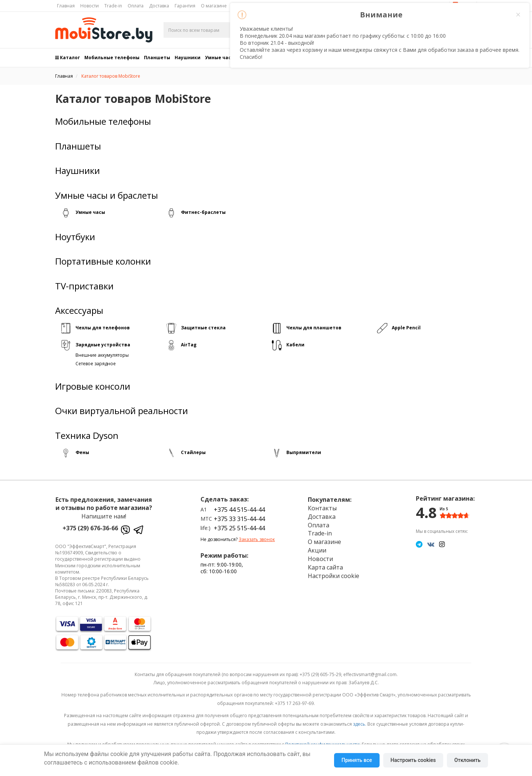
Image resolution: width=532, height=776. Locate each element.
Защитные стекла (203, 328)
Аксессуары (79, 310)
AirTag (189, 345)
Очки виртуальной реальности (122, 411)
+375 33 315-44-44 (239, 519)
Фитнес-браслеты (203, 212)
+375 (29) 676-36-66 (90, 528)
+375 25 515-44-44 (239, 528)
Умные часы (90, 212)
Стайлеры (193, 452)
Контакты (322, 508)
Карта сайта (325, 567)
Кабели (295, 345)
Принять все (357, 760)
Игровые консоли (93, 386)
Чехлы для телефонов (103, 328)
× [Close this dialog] (518, 15)
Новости (90, 6)
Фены (82, 452)
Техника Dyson (87, 436)
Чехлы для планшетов (314, 328)
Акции (317, 550)
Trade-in (113, 6)
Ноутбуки (75, 237)
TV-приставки (84, 286)
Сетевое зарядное (96, 364)
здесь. (360, 724)
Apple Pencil (406, 328)
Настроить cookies (413, 760)
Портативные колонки (103, 261)
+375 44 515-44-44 (239, 510)
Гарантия (185, 6)
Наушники (188, 58)
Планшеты (157, 58)
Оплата (136, 6)
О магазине (214, 6)
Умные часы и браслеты (107, 195)
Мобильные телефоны (112, 58)
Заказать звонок (257, 539)
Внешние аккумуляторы (102, 355)
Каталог (68, 58)
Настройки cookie (334, 576)
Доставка (159, 6)
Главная (66, 6)
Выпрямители (304, 452)
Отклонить (467, 760)
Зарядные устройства (103, 345)
